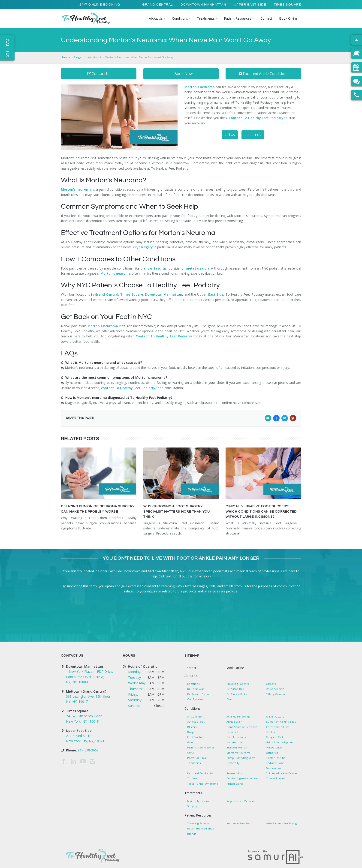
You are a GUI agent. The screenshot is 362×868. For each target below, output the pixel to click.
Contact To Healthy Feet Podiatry (256, 118)
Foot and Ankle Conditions (263, 74)
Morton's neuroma (76, 189)
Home (66, 57)
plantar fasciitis (154, 268)
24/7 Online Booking (100, 5)
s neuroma (206, 87)
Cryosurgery (143, 247)
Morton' (191, 87)
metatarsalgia (198, 268)
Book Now (183, 74)
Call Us (230, 135)
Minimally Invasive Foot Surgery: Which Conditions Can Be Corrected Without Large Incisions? (261, 512)
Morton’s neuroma (116, 273)
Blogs (77, 57)
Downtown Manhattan (203, 5)
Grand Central (158, 5)
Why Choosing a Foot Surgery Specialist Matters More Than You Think (177, 512)
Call (161, 576)
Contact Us (99, 74)
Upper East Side (250, 5)
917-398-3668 (88, 750)
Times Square (287, 5)
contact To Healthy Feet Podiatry (128, 388)
